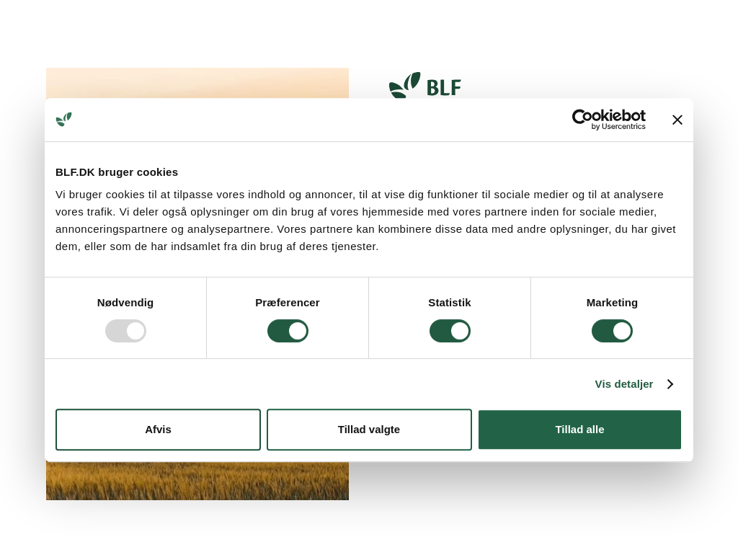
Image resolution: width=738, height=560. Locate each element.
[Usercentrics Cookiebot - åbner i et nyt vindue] (583, 120)
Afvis (158, 429)
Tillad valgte (369, 429)
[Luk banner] (677, 120)
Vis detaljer (624, 384)
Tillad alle (579, 429)
